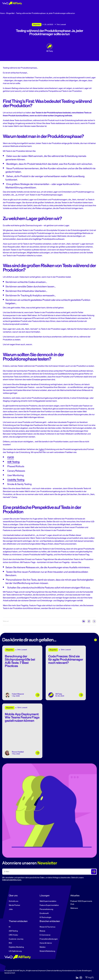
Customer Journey (16, 939)
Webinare (74, 908)
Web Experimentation (48, 901)
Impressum (42, 971)
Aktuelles (75, 896)
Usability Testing (16, 480)
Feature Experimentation (49, 905)
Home (2, 13)
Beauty (42, 931)
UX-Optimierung (15, 951)
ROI (10, 943)
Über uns (13, 896)
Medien (43, 947)
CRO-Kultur (13, 935)
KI (10, 927)
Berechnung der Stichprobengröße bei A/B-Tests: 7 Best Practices (20, 661)
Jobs (11, 909)
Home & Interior (46, 943)
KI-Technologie (45, 917)
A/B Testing (13, 462)
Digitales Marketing (16, 947)
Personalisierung (46, 909)
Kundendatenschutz (69, 971)
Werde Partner (14, 905)
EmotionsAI (44, 913)
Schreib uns (13, 901)
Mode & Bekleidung (47, 951)
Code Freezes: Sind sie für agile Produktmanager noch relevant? (66, 660)
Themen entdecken (18, 921)
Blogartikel (10, 13)
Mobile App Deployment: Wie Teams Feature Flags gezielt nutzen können (22, 717)
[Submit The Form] (94, 872)
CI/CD (11, 457)
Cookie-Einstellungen (84, 971)
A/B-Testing (13, 931)
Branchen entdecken (50, 921)
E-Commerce (45, 935)
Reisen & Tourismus (47, 927)
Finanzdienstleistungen (49, 939)
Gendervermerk (10, 973)
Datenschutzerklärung (54, 971)
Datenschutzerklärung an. (12, 880)
